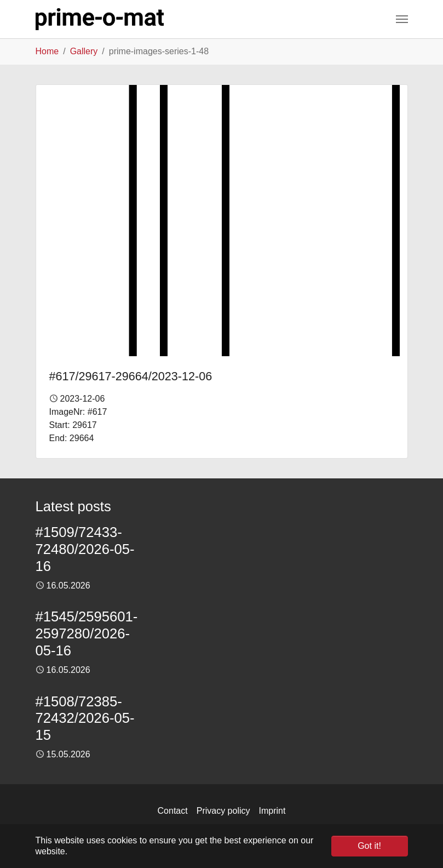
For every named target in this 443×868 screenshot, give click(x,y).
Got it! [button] (369, 846)
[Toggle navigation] (402, 19)
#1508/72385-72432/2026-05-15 (85, 718)
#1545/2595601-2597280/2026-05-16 (87, 633)
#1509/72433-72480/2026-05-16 (85, 549)
